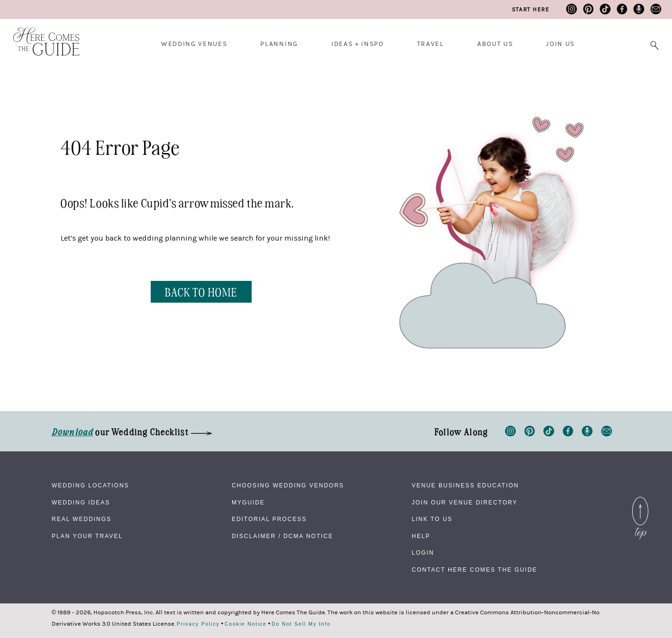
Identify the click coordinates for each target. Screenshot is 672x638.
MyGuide (248, 503)
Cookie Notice (246, 624)
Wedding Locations (91, 485)
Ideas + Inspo (358, 44)
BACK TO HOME (201, 292)
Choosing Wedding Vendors (288, 485)
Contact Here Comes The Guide (475, 570)
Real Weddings (82, 519)
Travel (431, 44)
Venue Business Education (465, 485)
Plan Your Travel (87, 536)
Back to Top (640, 503)
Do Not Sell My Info (301, 624)
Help (421, 536)
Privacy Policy (198, 624)
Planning (279, 44)
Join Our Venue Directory (465, 503)
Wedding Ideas (81, 503)
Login (423, 553)
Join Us (560, 44)
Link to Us (432, 519)
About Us (495, 44)
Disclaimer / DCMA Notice (282, 536)
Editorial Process (269, 519)
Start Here (531, 9)
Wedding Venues (194, 44)
